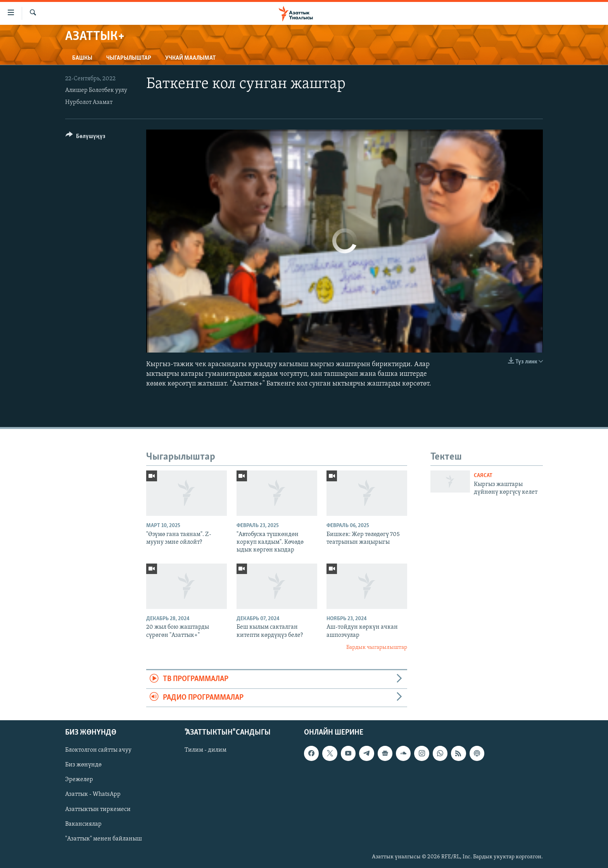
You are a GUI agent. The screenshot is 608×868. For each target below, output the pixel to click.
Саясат (483, 476)
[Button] (85, 137)
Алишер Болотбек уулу (96, 90)
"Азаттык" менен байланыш (104, 839)
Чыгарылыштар (129, 58)
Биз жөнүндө (83, 765)
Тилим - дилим (206, 750)
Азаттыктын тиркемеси (98, 809)
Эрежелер (79, 780)
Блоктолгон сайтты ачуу (98, 750)
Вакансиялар (83, 824)
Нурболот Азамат (89, 102)
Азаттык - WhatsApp (93, 795)
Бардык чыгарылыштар (377, 648)
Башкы (82, 58)
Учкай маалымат (190, 58)
